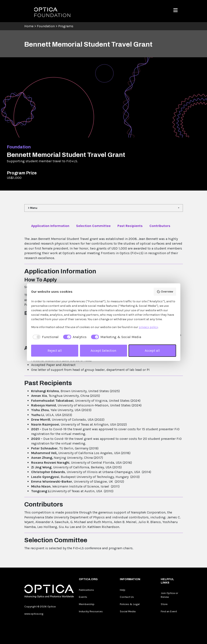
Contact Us (127, 597)
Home (29, 26)
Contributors (160, 226)
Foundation (46, 26)
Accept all (152, 351)
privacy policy (148, 327)
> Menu (33, 208)
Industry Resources (91, 611)
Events (83, 597)
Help (123, 590)
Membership (87, 604)
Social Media (128, 611)
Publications (86, 590)
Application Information (50, 226)
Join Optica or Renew (169, 595)
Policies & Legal (130, 604)
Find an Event (169, 611)
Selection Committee (93, 226)
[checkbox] (45, 337)
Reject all (55, 351)
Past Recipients (130, 226)
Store (164, 604)
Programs (66, 26)
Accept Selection (103, 351)
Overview (165, 292)
